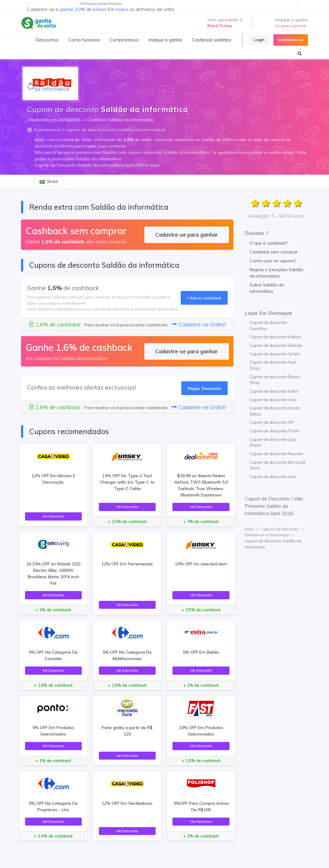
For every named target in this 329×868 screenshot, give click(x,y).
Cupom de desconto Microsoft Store (278, 465)
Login (259, 40)
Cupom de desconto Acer (273, 477)
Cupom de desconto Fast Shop (273, 365)
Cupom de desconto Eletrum (276, 345)
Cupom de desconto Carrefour (268, 325)
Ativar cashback (204, 298)
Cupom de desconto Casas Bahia (275, 411)
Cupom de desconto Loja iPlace (273, 442)
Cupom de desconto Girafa (275, 354)
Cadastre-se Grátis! (199, 324)
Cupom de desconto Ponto (275, 431)
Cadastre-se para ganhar (187, 235)
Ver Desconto (53, 516)
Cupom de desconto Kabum (275, 337)
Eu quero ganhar (291, 26)
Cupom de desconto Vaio (273, 400)
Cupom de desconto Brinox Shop (275, 380)
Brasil (49, 181)
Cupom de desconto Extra (274, 391)
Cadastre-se (291, 40)
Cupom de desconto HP (272, 422)
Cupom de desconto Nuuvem (276, 454)
